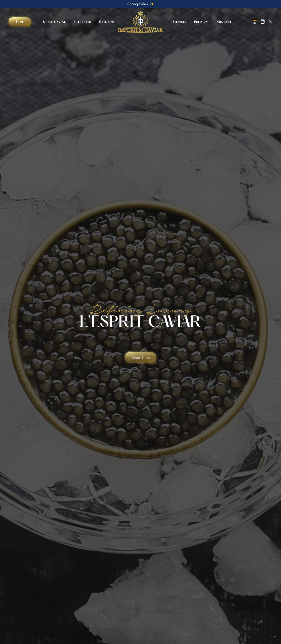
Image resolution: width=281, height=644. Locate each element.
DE (255, 22)
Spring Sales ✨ (141, 4)
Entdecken (83, 22)
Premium (201, 22)
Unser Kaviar (55, 22)
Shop (20, 22)
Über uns (107, 22)
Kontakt (224, 22)
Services (180, 22)
